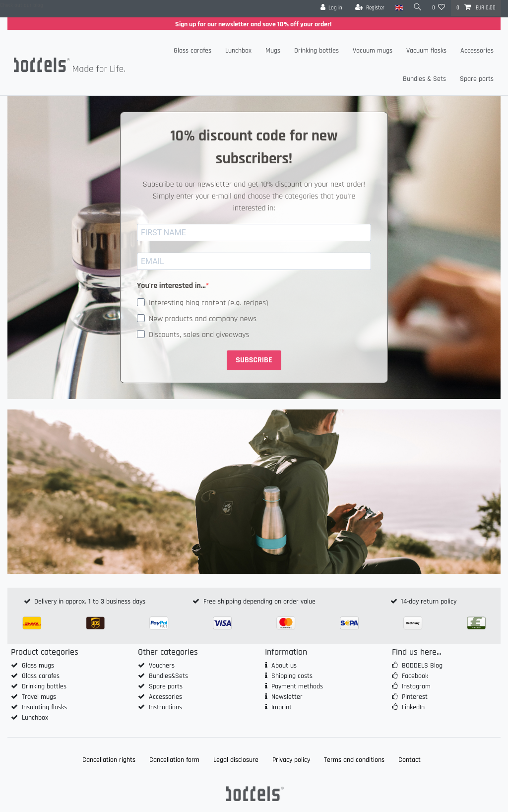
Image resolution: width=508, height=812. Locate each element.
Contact (410, 760)
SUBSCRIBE (254, 360)
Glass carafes (192, 51)
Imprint (282, 707)
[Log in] (330, 8)
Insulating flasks (44, 707)
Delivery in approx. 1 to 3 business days (90, 602)
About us (284, 666)
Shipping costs (292, 676)
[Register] (368, 8)
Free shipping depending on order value (259, 602)
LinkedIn (413, 707)
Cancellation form (174, 760)
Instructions (165, 707)
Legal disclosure (236, 760)
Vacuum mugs (373, 51)
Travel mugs (39, 697)
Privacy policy (291, 760)
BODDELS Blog (422, 666)
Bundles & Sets (424, 79)
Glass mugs (38, 666)
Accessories (477, 51)
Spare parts (477, 79)
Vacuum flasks (426, 51)
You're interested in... (171, 286)
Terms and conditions (354, 760)
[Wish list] (439, 8)
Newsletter (287, 697)
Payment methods (297, 686)
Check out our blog (22, 5)
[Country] (397, 8)
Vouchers (162, 666)
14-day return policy (429, 602)
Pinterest (415, 697)
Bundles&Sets (168, 676)
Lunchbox (238, 51)
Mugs (273, 51)
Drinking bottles (317, 51)
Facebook (415, 676)
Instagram (416, 686)
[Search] (417, 8)
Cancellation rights (109, 760)
